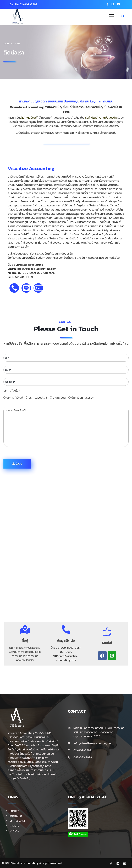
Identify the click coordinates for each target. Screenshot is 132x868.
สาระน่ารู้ (14, 826)
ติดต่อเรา (15, 831)
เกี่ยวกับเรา (16, 816)
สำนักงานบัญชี (29, 102)
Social (107, 644)
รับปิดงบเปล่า (22, 254)
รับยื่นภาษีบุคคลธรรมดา (50, 258)
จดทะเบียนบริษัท (107, 119)
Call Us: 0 (15, 4)
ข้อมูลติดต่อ (66, 642)
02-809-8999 (27, 273)
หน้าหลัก (14, 811)
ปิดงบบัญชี (14, 745)
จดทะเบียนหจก (41, 754)
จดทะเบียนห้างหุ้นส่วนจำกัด (31, 756)
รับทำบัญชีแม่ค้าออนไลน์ (22, 258)
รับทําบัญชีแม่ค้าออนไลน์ (22, 749)
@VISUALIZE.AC (24, 277)
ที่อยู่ (25, 642)
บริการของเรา (17, 821)
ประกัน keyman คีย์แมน (97, 102)
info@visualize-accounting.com (36, 269)
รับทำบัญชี (91, 119)
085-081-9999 (46, 273)
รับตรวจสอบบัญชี (48, 745)
